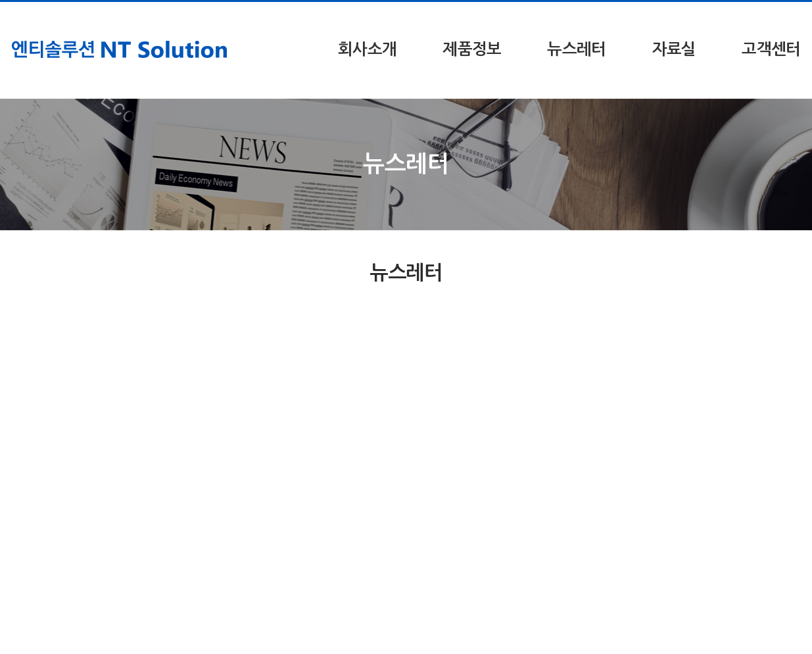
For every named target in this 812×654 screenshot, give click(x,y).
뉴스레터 (576, 49)
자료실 (674, 49)
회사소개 (367, 49)
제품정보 (472, 49)
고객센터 (771, 49)
